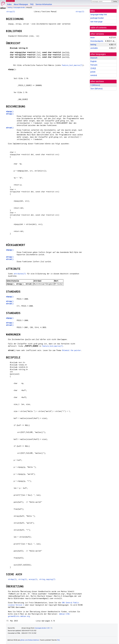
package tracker (97, 18)
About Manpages (21, 4)
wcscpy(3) (33, 579)
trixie (92, 38)
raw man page (96, 22)
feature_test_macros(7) (72, 65)
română (94, 75)
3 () (95, 85)
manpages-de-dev (19, 7)
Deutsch (94, 58)
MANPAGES (10, 1)
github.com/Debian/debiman (30, 640)
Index (9, 4)
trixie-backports (97, 41)
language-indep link (99, 15)
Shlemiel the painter (71, 350)
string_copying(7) (47, 579)
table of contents (99, 28)
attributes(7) (20, 274)
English (93, 61)
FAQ (32, 4)
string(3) (23, 579)
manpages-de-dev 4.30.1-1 (43, 628)
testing (10, 7)
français (94, 65)
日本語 (93, 68)
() (10, 111)
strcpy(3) (11, 11)
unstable (94, 48)
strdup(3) (12, 579)
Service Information (44, 4)
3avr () (97, 89)
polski (93, 72)
